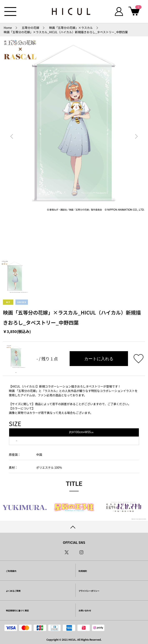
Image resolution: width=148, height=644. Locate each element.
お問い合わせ (85, 610)
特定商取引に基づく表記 (17, 610)
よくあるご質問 (13, 591)
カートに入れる (99, 359)
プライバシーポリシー (89, 591)
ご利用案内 (11, 571)
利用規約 (83, 571)
